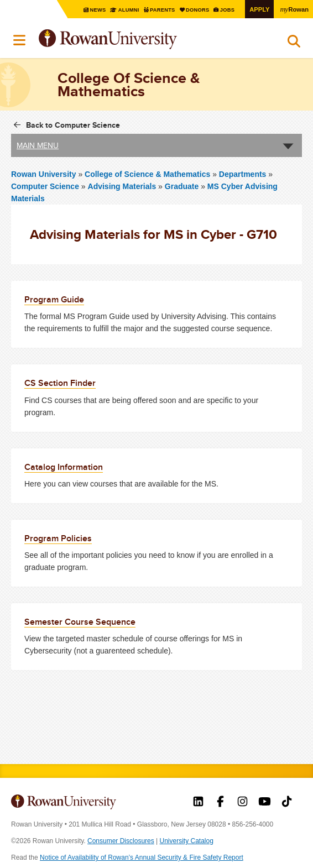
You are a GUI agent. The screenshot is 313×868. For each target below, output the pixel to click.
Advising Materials (122, 186)
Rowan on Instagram (242, 803)
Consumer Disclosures (121, 841)
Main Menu (38, 145)
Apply (258, 9)
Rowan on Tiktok (287, 803)
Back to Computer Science (73, 125)
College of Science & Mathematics (148, 174)
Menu (20, 40)
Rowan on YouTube (265, 803)
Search (294, 44)
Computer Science (45, 186)
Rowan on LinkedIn (198, 803)
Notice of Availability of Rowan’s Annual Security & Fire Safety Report (142, 857)
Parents (157, 10)
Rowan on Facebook (220, 803)
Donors (194, 10)
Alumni (121, 10)
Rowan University (135, 40)
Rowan (294, 9)
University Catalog (187, 841)
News (90, 10)
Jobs (225, 10)
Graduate (182, 186)
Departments (243, 174)
